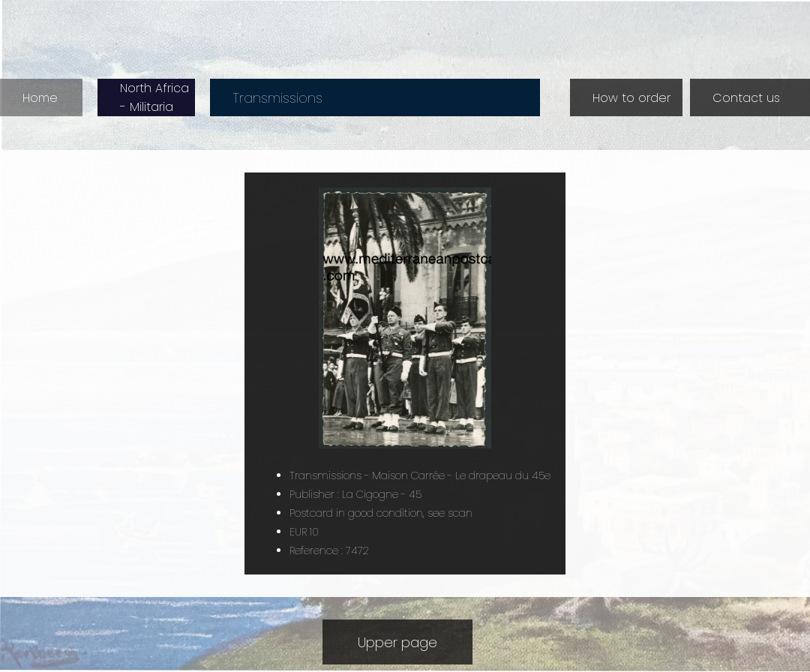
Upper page (397, 642)
